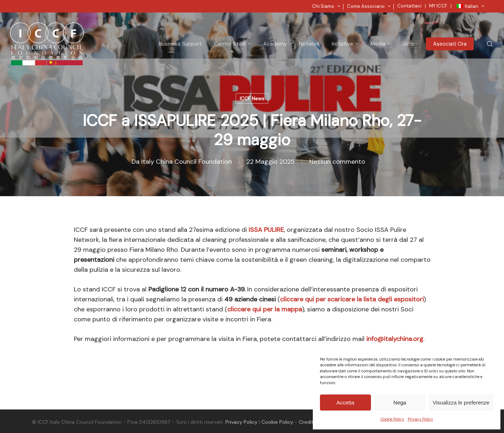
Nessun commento (337, 162)
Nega (400, 403)
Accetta (345, 403)
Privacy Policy (420, 419)
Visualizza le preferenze (461, 403)
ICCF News (252, 98)
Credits (307, 422)
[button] (490, 4)
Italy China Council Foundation (187, 162)
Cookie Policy (392, 419)
